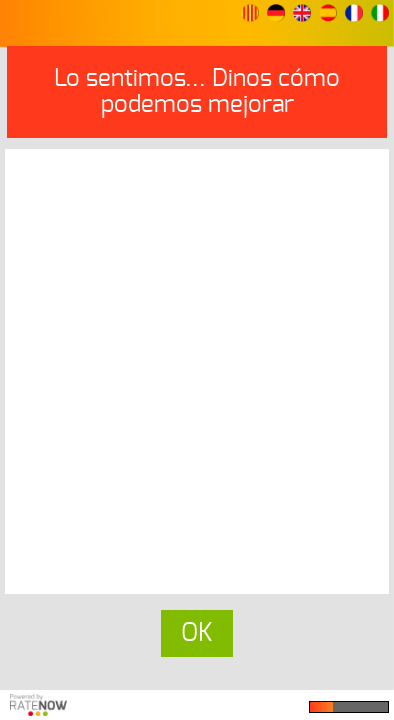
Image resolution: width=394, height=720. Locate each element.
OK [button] (197, 633)
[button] (250, 13)
